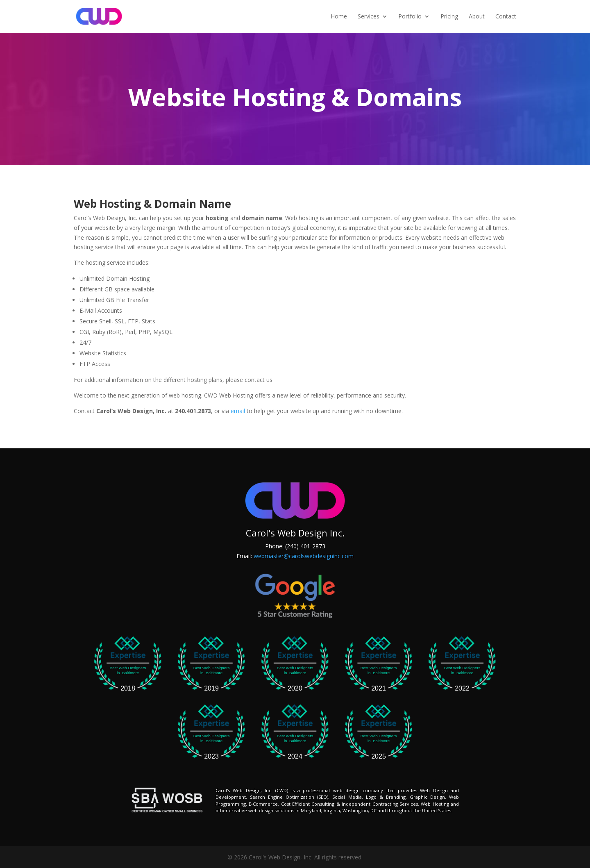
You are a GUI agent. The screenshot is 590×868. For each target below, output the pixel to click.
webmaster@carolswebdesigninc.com (304, 556)
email (238, 411)
